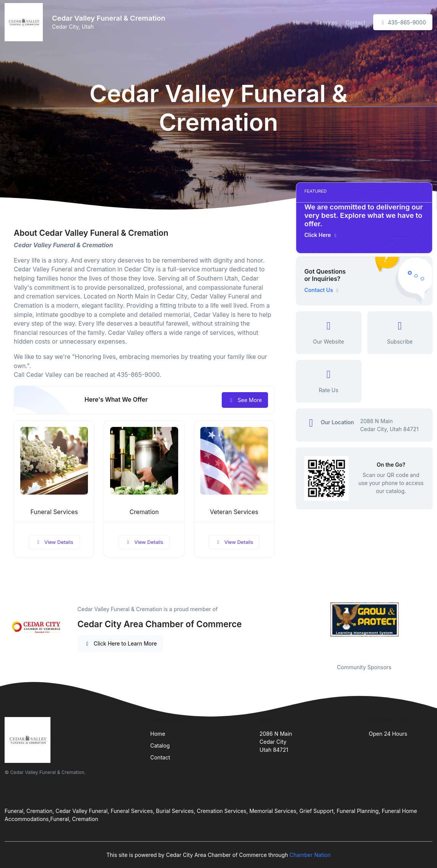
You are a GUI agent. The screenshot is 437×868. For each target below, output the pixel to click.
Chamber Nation (310, 855)
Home (301, 22)
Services (327, 22)
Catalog (160, 746)
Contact (356, 22)
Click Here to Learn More (121, 643)
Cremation (144, 512)
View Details (54, 542)
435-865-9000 (403, 22)
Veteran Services (234, 512)
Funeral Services (54, 512)
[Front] (25, 22)
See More (245, 400)
